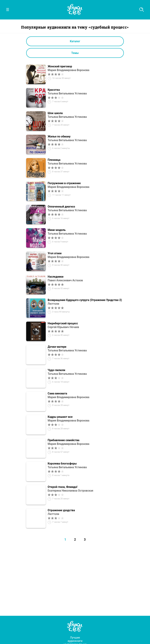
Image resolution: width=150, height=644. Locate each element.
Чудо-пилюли (56, 370)
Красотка (54, 90)
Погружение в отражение (64, 183)
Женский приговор (60, 66)
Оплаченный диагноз (61, 207)
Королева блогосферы (62, 464)
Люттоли (53, 304)
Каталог (75, 41)
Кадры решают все (60, 417)
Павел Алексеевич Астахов (65, 280)
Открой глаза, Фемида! (62, 487)
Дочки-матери (57, 347)
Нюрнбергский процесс (63, 323)
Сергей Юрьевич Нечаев (63, 327)
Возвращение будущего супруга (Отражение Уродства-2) (85, 300)
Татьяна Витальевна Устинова (67, 93)
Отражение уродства (61, 510)
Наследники (56, 277)
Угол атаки (55, 253)
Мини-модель (57, 230)
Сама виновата (57, 393)
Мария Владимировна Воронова (68, 70)
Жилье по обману (59, 136)
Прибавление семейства (63, 440)
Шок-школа (55, 113)
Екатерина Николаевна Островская (70, 491)
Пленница (54, 160)
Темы (75, 53)
